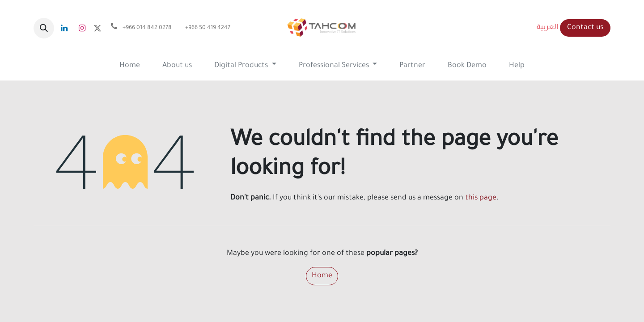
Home (322, 276)
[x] (97, 28)
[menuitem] (130, 66)
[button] (44, 28)
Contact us (585, 28)
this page (481, 198)
